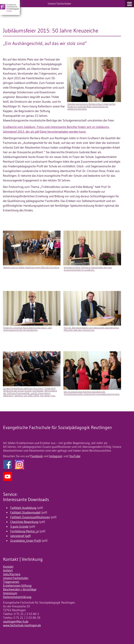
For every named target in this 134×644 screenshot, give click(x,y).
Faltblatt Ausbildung (23, 508)
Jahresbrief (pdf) (21, 536)
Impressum (10, 593)
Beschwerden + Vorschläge (20, 589)
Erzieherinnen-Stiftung (17, 586)
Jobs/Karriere (12, 574)
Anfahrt (8, 570)
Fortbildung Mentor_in (24, 531)
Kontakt (8, 567)
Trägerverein (11, 582)
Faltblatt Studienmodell (25, 512)
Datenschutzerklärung (17, 597)
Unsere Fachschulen (16, 578)
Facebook (37, 456)
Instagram (56, 456)
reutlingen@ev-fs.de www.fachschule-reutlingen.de (22, 623)
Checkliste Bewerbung (24, 522)
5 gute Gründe (19, 526)
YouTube (75, 456)
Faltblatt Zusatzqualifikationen (30, 517)
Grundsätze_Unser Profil (26, 541)
